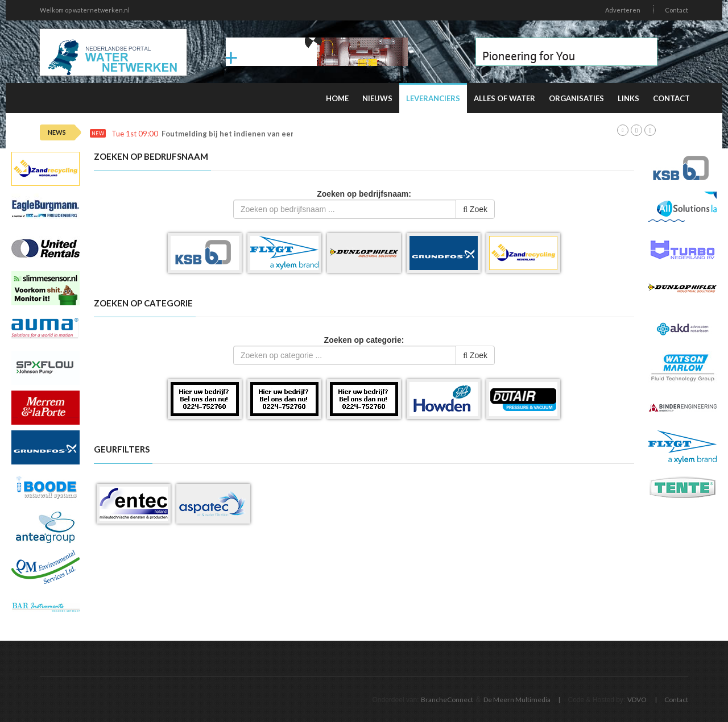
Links (628, 98)
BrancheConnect (447, 700)
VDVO (637, 700)
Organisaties (576, 98)
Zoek (475, 209)
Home (337, 98)
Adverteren (623, 10)
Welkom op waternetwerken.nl (85, 10)
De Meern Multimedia (517, 700)
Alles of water (504, 98)
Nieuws (377, 98)
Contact (677, 10)
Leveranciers (433, 98)
